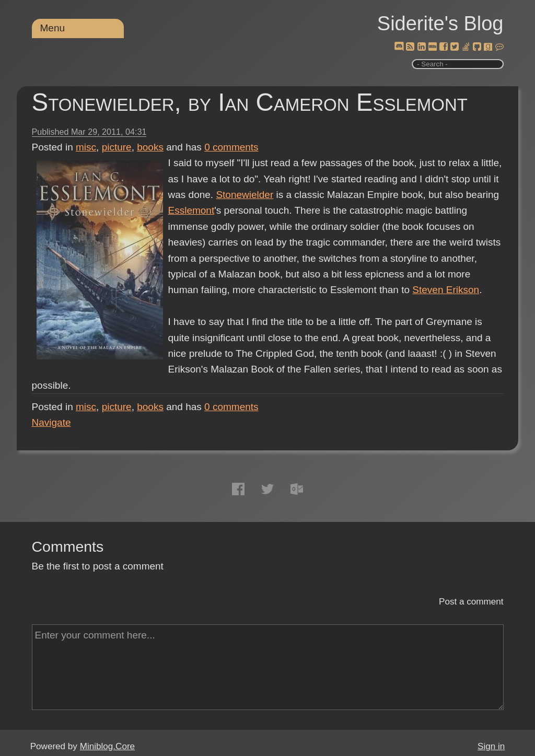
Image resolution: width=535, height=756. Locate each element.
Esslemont (191, 210)
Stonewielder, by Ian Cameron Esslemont (250, 102)
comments (231, 147)
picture (117, 147)
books (150, 147)
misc (86, 147)
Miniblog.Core (107, 746)
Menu (53, 28)
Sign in (491, 746)
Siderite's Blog (440, 24)
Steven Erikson (446, 290)
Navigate (51, 422)
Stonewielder (245, 195)
